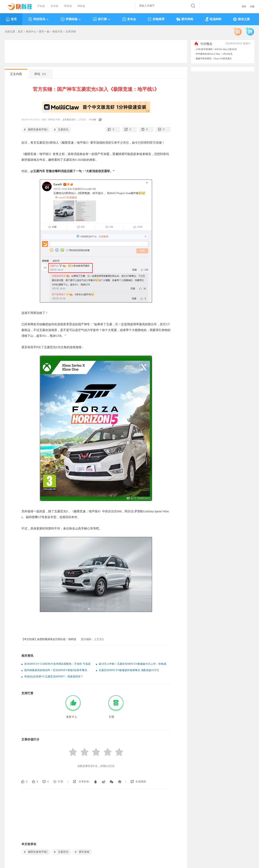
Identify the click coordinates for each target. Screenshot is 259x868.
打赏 (61, 782)
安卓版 (54, 6)
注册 (252, 7)
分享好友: (84, 782)
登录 (244, 7)
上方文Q (66, 120)
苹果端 (68, 6)
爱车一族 (44, 32)
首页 (11, 19)
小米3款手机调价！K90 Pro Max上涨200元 (216, 49)
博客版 (81, 6)
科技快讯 (39, 19)
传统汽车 (57, 32)
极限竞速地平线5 (35, 130)
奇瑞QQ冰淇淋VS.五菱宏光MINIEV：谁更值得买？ (54, 677)
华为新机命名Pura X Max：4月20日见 (214, 54)
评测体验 (71, 19)
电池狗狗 (213, 19)
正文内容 (16, 74)
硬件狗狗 (185, 19)
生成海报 (141, 782)
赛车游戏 (81, 852)
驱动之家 (241, 19)
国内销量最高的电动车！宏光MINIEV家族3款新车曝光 (56, 670)
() (95, 120)
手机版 (41, 6)
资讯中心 (31, 32)
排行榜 (102, 19)
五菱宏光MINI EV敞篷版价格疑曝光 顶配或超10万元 (129, 670)
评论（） (41, 74)
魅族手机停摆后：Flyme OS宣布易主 (214, 59)
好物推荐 (156, 19)
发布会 (129, 19)
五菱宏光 (60, 130)
